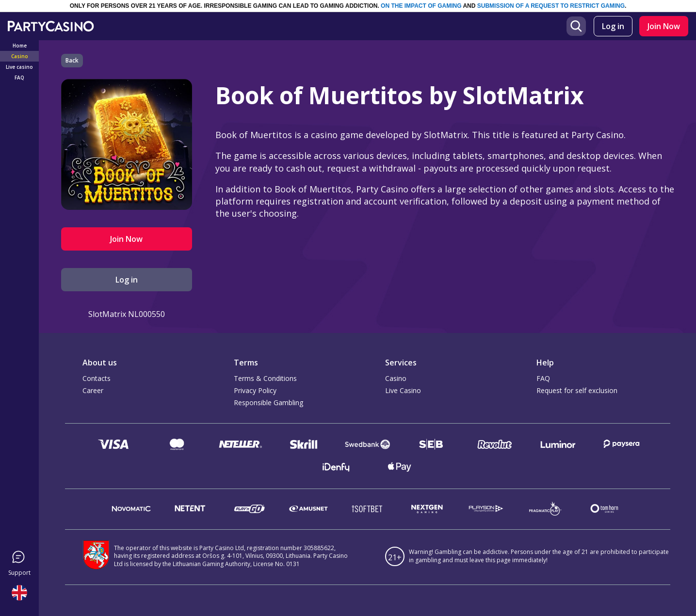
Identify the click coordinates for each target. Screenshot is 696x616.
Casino (396, 378)
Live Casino (403, 390)
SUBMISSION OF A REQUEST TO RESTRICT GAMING (551, 6)
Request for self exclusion (577, 390)
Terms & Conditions (265, 378)
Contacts (97, 378)
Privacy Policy (255, 390)
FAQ (543, 378)
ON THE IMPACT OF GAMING (421, 6)
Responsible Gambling (268, 403)
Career (93, 390)
